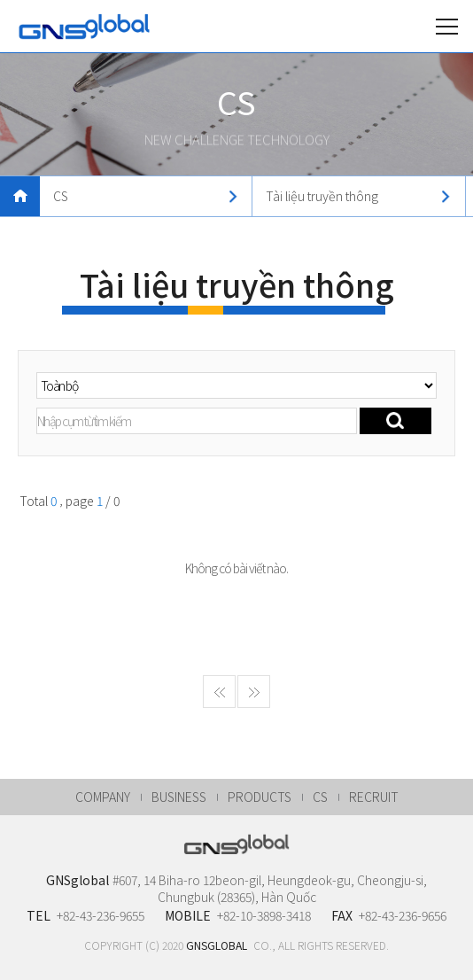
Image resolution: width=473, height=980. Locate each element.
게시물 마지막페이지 (254, 703)
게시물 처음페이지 (219, 703)
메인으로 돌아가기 (20, 196)
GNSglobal (84, 27)
